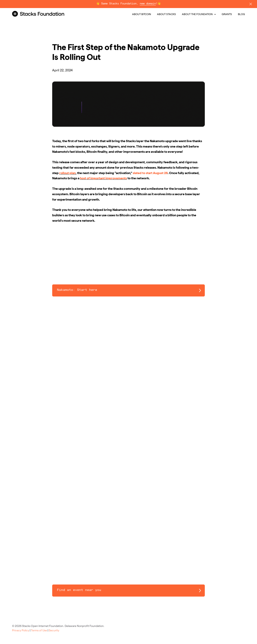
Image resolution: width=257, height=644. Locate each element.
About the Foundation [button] (198, 14)
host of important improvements (103, 178)
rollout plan (67, 173)
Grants (227, 14)
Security (54, 630)
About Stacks (166, 14)
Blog (241, 14)
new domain (148, 4)
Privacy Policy (21, 630)
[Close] (251, 4)
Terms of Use (39, 630)
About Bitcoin (142, 14)
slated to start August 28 (150, 173)
